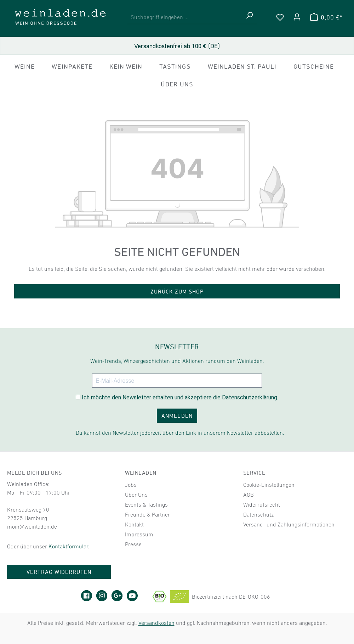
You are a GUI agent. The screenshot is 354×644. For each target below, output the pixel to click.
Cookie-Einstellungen (269, 485)
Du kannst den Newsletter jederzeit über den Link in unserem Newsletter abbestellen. (180, 433)
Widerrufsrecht (262, 505)
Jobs (131, 485)
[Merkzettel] (280, 17)
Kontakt (134, 524)
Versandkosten (156, 623)
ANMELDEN (177, 416)
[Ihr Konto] (297, 17)
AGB (249, 495)
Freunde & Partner (147, 514)
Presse (133, 544)
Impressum (139, 534)
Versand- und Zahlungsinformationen (289, 524)
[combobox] (184, 17)
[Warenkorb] (326, 17)
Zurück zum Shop (177, 291)
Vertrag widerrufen (59, 572)
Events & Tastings (146, 505)
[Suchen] (249, 17)
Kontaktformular (68, 546)
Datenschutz (258, 514)
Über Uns (136, 495)
